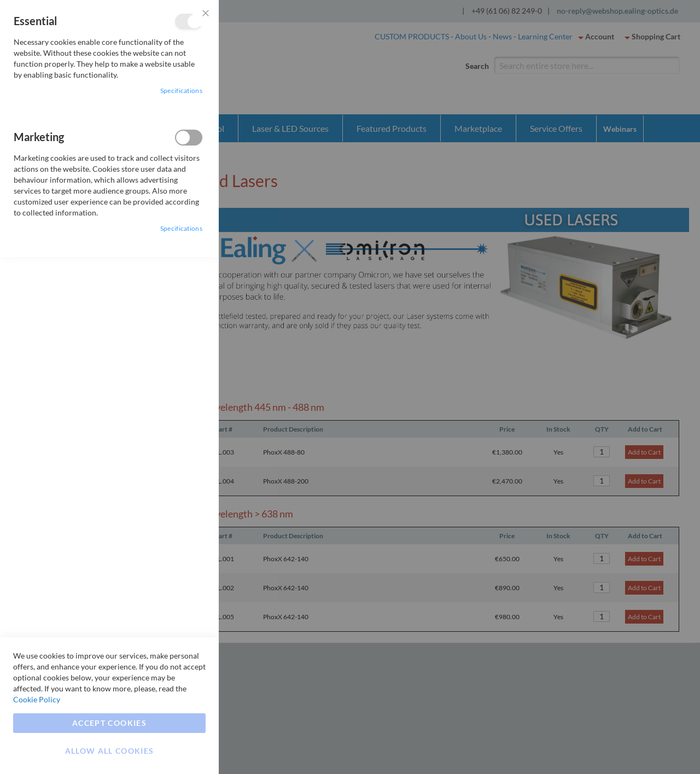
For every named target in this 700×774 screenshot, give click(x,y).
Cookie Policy (37, 699)
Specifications (181, 91)
